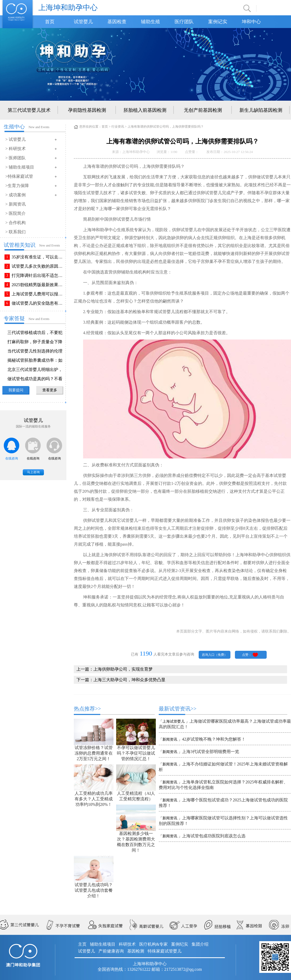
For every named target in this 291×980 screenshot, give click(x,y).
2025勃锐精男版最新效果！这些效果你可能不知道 (38, 285)
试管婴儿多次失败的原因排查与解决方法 (38, 266)
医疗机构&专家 (153, 944)
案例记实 (218, 22)
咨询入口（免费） (215, 655)
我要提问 (16, 390)
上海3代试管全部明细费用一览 (211, 752)
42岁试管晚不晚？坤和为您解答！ (214, 739)
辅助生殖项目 (103, 944)
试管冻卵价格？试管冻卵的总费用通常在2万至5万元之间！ (94, 753)
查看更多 (50, 390)
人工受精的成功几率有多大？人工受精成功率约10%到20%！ (94, 799)
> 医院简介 (15, 213)
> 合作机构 (15, 223)
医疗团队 (184, 22)
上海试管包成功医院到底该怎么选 (214, 836)
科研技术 (127, 944)
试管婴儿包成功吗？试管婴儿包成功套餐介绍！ (94, 890)
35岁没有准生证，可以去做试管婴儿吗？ (38, 257)
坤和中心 (251, 22)
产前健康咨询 (111, 951)
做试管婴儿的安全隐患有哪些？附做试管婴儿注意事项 (38, 303)
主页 (82, 944)
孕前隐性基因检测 (87, 110)
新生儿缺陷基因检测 (261, 110)
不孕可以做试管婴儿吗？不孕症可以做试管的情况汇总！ (136, 753)
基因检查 (117, 22)
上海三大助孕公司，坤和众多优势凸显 (129, 680)
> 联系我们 (15, 232)
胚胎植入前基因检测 (145, 110)
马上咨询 (33, 472)
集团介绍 (200, 944)
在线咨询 (12, 458)
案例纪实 (180, 944)
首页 (50, 22)
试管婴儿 (83, 22)
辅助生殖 (151, 22)
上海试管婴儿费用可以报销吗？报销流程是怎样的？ (38, 294)
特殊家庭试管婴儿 (165, 951)
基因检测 (136, 951)
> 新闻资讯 (15, 204)
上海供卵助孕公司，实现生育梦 (123, 669)
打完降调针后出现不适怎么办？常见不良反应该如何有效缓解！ (38, 275)
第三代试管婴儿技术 (29, 110)
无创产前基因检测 (203, 110)
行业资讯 (118, 127)
